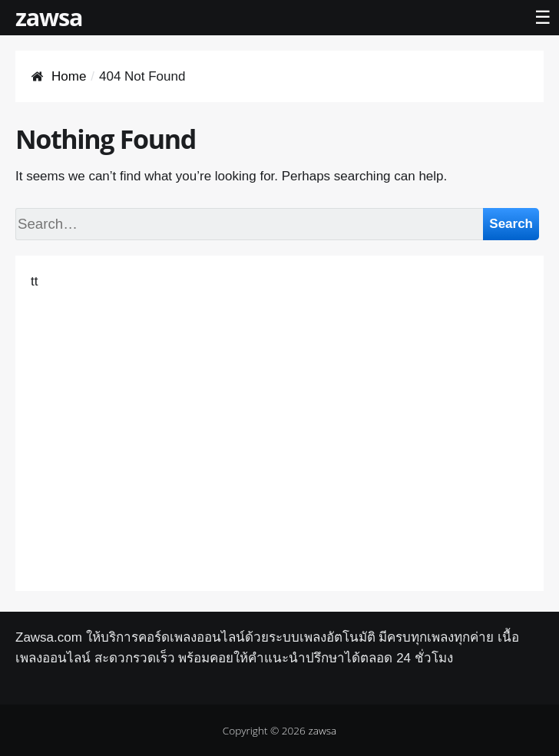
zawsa (49, 17)
